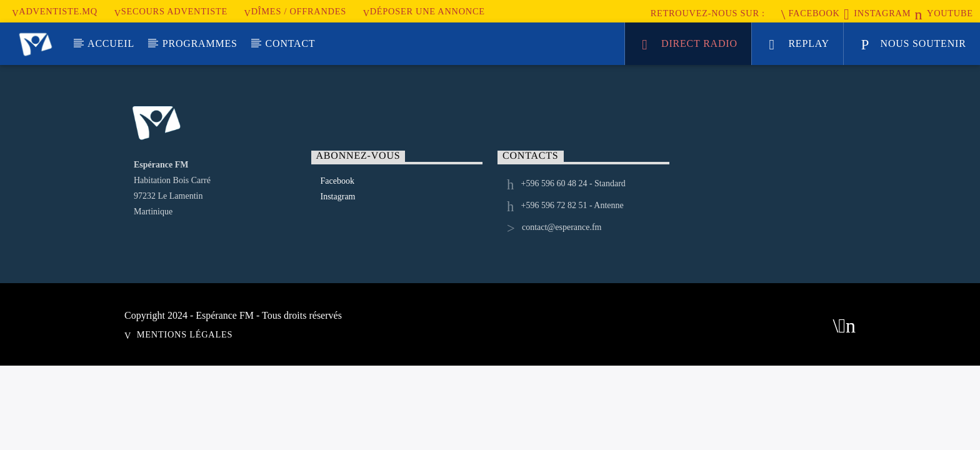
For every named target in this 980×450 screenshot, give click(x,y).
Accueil (111, 43)
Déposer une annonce (424, 11)
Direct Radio (690, 45)
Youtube (944, 13)
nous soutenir (914, 45)
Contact (291, 43)
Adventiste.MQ (55, 11)
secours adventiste (171, 11)
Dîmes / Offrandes (295, 11)
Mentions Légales (185, 334)
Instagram (877, 13)
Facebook (811, 13)
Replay (799, 45)
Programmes (200, 43)
